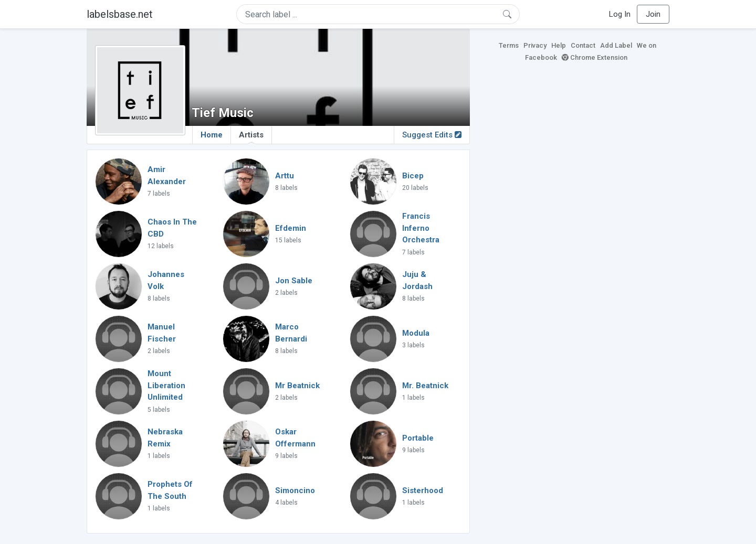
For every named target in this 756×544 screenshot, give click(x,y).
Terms (509, 45)
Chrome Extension (595, 57)
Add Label (616, 45)
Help (559, 45)
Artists (251, 137)
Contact (583, 45)
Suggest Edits (432, 135)
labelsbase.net (120, 14)
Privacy (535, 45)
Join (653, 14)
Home (212, 135)
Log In (620, 14)
